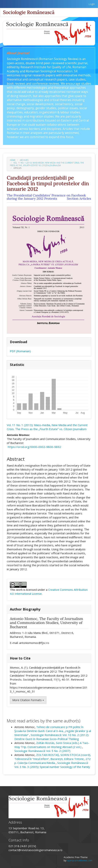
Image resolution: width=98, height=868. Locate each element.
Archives (24, 160)
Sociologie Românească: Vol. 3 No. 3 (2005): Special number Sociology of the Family (52, 765)
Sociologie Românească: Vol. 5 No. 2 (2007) (42, 751)
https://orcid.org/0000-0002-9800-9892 (34, 447)
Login (92, 4)
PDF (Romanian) (20, 351)
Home (13, 160)
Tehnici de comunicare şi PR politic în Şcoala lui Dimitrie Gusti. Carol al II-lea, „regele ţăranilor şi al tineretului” (53, 731)
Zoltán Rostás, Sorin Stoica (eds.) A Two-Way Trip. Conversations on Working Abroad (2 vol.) (52, 745)
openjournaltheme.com (80, 860)
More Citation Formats (28, 700)
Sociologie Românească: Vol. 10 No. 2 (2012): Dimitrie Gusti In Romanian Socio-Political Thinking (52, 737)
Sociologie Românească (29, 12)
